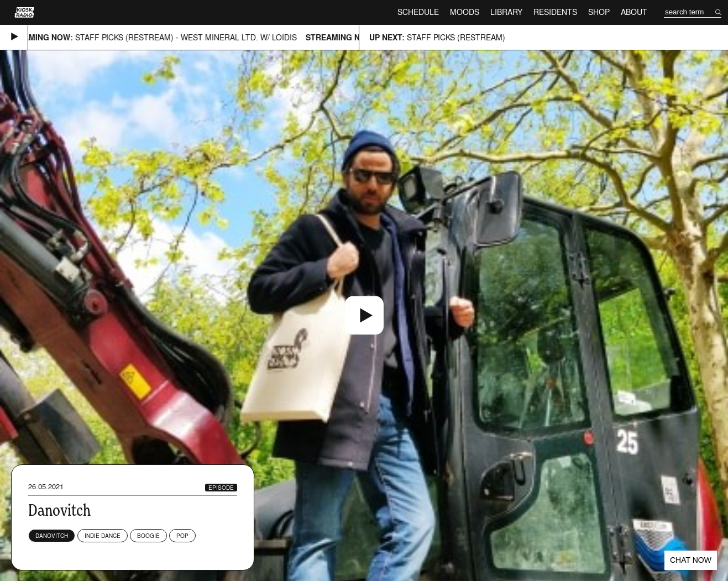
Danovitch (52, 536)
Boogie (148, 536)
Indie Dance (103, 536)
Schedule (418, 12)
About (634, 12)
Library (506, 12)
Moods (465, 12)
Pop (182, 536)
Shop (599, 12)
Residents (555, 12)
